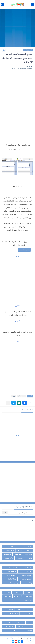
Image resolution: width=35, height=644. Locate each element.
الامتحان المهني (19, 623)
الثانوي (30, 592)
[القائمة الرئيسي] (33, 4)
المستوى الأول (12, 567)
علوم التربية (7, 554)
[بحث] (2, 4)
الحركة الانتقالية (9, 627)
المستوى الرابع (11, 575)
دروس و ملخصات (14, 583)
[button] (25, 403)
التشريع (30, 627)
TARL (8, 592)
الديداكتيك (29, 550)
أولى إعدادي (18, 596)
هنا (17, 341)
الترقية (8, 623)
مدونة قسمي (11, 638)
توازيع (14, 396)
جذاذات (30, 583)
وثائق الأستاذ (9, 558)
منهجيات (20, 558)
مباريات (30, 630)
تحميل (17, 306)
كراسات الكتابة (14, 613)
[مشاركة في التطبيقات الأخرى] (8, 403)
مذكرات (30, 558)
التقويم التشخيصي (12, 546)
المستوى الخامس (27, 575)
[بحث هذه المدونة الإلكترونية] (20, 513)
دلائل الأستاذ (18, 554)
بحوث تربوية (28, 609)
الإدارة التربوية (28, 546)
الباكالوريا (19, 592)
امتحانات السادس (11, 579)
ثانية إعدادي (7, 596)
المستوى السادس (27, 579)
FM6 (31, 623)
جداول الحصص (9, 550)
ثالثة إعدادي (28, 596)
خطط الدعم (28, 554)
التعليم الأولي (28, 567)
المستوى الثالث (27, 571)
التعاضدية (21, 627)
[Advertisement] (17, 28)
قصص (19, 609)
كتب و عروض (9, 609)
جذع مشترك (28, 600)
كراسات (30, 613)
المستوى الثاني (28, 50)
